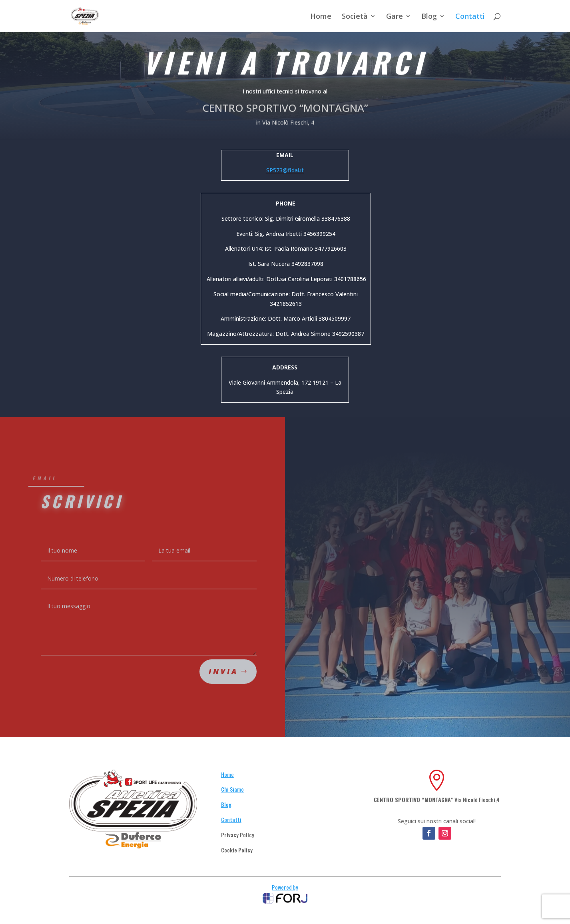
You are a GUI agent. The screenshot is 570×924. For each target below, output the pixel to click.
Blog (429, 17)
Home (321, 17)
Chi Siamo (232, 789)
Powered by (285, 887)
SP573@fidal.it (285, 170)
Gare (395, 17)
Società (355, 17)
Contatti (470, 17)
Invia (223, 679)
